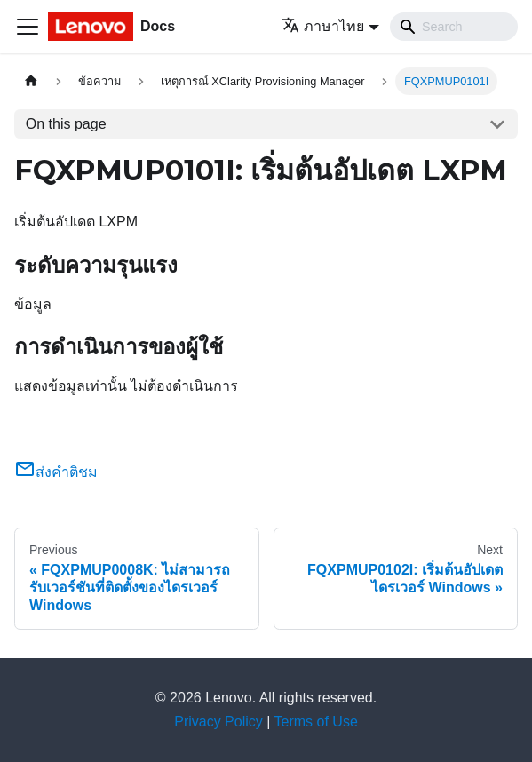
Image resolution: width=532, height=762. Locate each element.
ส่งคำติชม (56, 472)
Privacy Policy (218, 722)
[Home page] (31, 81)
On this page (66, 124)
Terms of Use (316, 722)
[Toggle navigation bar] (28, 27)
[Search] (454, 27)
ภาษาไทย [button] (323, 26)
